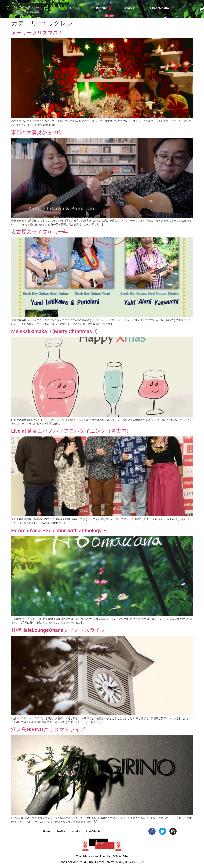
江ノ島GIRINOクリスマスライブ (48, 729)
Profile (102, 8)
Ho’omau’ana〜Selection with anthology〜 (59, 530)
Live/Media (160, 8)
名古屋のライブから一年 (40, 232)
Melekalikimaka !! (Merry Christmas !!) (54, 331)
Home (75, 8)
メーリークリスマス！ (37, 33)
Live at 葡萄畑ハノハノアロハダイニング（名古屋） (71, 431)
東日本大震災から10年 (37, 132)
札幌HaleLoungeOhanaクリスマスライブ (58, 630)
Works (129, 8)
